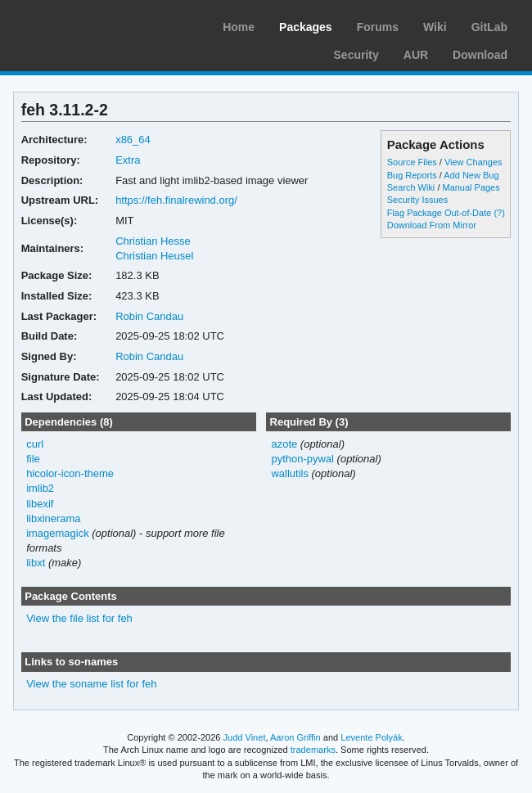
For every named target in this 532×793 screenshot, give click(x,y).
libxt (36, 563)
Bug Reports (412, 175)
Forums (378, 27)
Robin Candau (149, 316)
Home (239, 27)
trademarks (313, 750)
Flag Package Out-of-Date (440, 213)
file (33, 459)
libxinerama (53, 518)
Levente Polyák (371, 737)
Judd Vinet (245, 737)
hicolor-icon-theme (70, 473)
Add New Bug (471, 175)
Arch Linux (90, 25)
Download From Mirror (432, 225)
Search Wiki (411, 187)
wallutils (289, 473)
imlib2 (40, 488)
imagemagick (58, 533)
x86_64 (133, 140)
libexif (40, 504)
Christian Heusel (154, 256)
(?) (499, 213)
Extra (128, 160)
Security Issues (417, 200)
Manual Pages (471, 187)
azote (284, 444)
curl (35, 444)
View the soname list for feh (91, 684)
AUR (416, 55)
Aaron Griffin (295, 737)
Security (356, 55)
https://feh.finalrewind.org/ (176, 200)
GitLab (489, 27)
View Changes (473, 162)
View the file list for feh (79, 618)
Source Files (412, 162)
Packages (306, 27)
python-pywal (302, 459)
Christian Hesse (153, 241)
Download (480, 55)
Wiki (435, 27)
